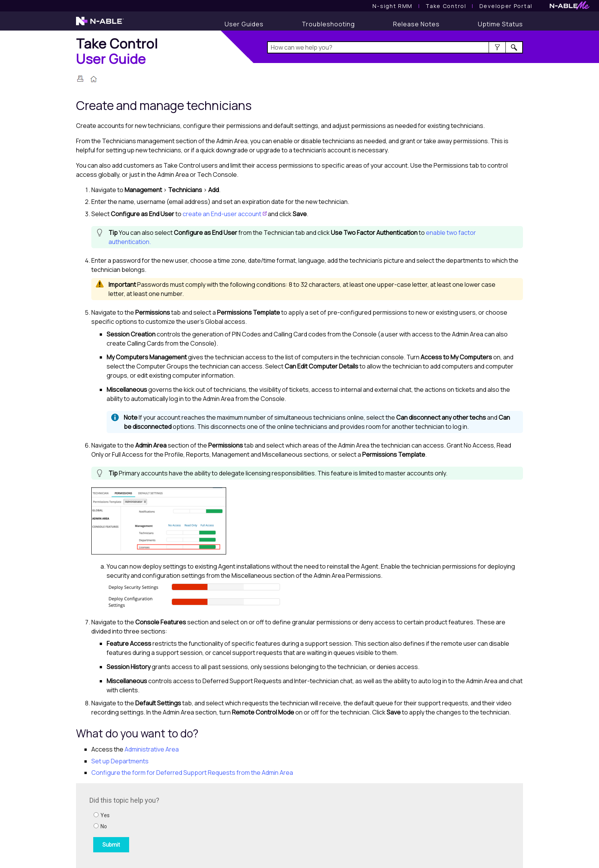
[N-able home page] (100, 24)
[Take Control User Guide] (446, 6)
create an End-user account (222, 214)
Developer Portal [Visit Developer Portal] (506, 6)
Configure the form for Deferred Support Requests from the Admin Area (192, 773)
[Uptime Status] (500, 24)
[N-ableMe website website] (570, 7)
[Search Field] (395, 47)
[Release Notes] (416, 24)
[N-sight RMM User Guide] (393, 6)
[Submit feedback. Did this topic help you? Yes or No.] (193, 824)
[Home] (117, 51)
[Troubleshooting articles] (328, 24)
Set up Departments (120, 761)
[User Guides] (244, 24)
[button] (497, 47)
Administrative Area (152, 749)
